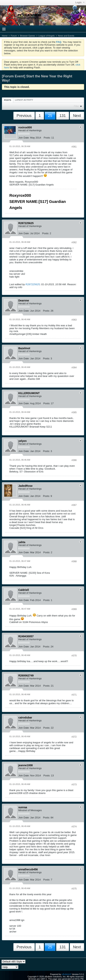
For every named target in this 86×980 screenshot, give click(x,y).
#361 (74, 147)
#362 (74, 242)
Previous (24, 116)
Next (77, 116)
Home (5, 36)
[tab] (8, 100)
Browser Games (28, 36)
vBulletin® (67, 974)
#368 (74, 561)
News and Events (66, 36)
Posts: (47, 138)
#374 (74, 827)
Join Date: (24, 138)
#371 (74, 695)
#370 (74, 656)
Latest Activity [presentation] (24, 100)
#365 (74, 412)
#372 (74, 737)
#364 (74, 368)
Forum (14, 36)
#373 (74, 785)
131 (63, 116)
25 (50, 116)
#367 (74, 505)
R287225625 (33, 284)
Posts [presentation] (8, 100)
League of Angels (47, 36)
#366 (74, 460)
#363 (74, 320)
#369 (74, 609)
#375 (74, 889)
